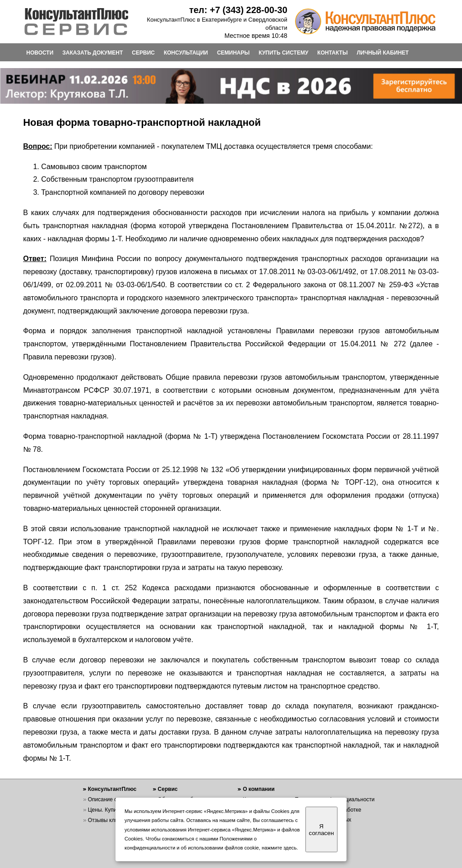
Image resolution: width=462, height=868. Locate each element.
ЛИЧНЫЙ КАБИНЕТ (383, 53)
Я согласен (321, 830)
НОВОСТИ (40, 53)
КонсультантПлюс (112, 789)
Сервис (168, 789)
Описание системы (112, 799)
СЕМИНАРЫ (233, 53)
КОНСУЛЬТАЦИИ (186, 53)
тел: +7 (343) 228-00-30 (238, 10)
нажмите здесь (279, 848)
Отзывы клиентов (110, 820)
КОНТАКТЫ (332, 53)
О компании (259, 789)
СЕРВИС (143, 53)
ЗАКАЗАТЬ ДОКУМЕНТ (92, 53)
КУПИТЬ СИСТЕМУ (283, 53)
